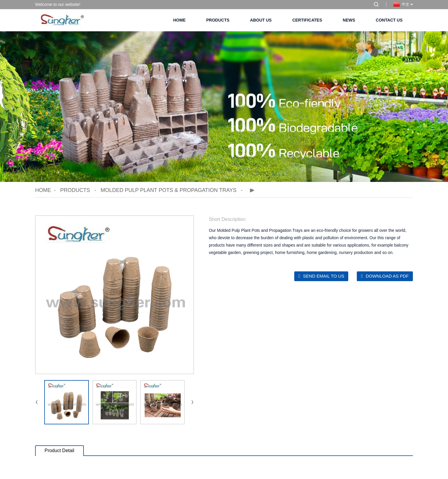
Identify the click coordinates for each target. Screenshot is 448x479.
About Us (261, 20)
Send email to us (324, 276)
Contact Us (389, 20)
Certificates (307, 20)
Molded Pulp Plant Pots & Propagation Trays (169, 190)
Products (218, 20)
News (349, 20)
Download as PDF (387, 276)
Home (179, 20)
